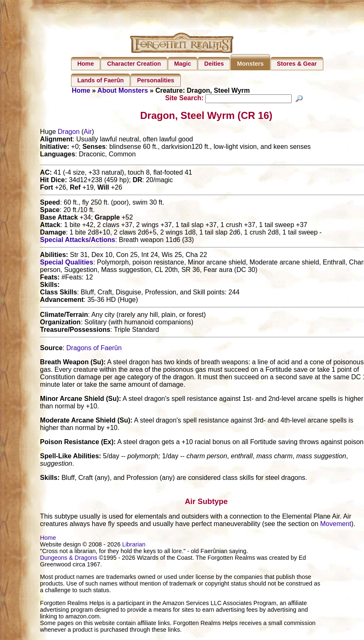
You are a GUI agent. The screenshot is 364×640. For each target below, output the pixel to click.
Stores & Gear (297, 64)
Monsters (251, 64)
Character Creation (134, 64)
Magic (183, 64)
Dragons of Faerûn (94, 349)
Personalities (156, 80)
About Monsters (123, 90)
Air (88, 133)
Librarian (134, 546)
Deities (214, 64)
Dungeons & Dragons (69, 559)
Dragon (69, 133)
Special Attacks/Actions (77, 241)
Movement (336, 525)
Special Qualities (66, 263)
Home (86, 64)
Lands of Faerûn (101, 80)
